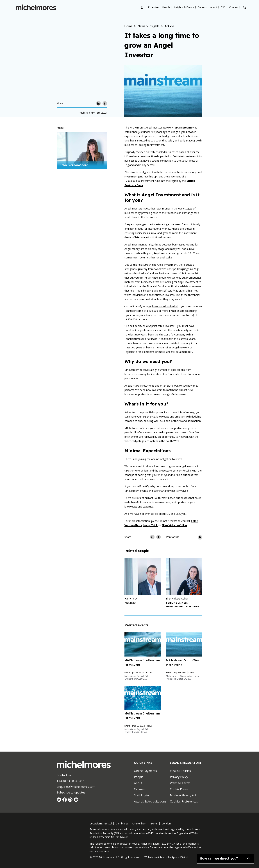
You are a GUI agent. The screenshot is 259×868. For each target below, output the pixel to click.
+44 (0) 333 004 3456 (70, 781)
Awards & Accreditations (150, 801)
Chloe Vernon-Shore (74, 165)
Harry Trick (151, 525)
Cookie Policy (179, 789)
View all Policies (180, 771)
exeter (154, 823)
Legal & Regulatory (186, 763)
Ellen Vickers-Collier (174, 525)
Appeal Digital (180, 857)
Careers (202, 7)
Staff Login (141, 795)
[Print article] (200, 537)
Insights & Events (184, 7)
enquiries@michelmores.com (76, 787)
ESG (223, 7)
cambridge (122, 823)
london (166, 823)
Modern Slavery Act (183, 795)
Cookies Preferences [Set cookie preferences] (184, 801)
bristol (108, 823)
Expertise (153, 7)
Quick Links (143, 763)
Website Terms (180, 783)
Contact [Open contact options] (234, 7)
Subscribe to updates (71, 792)
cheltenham (139, 823)
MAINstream (183, 128)
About (214, 7)
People (166, 7)
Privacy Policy (179, 777)
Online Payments (145, 771)
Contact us (64, 775)
